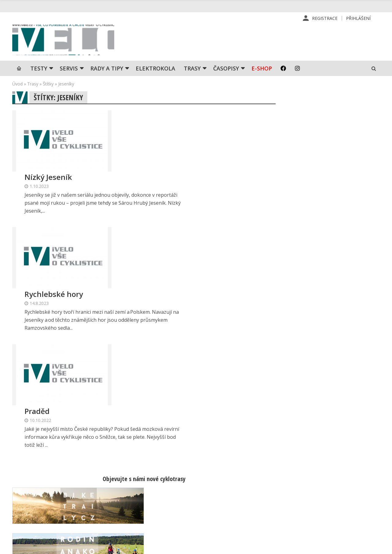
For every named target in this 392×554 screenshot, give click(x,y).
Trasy (192, 69)
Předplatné (229, 484)
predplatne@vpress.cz (166, 508)
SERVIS (69, 69)
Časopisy (226, 69)
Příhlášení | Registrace (329, 474)
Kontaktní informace (326, 484)
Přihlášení (358, 18)
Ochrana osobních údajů (243, 523)
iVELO (64, 40)
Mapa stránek (319, 493)
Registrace (325, 18)
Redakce (226, 474)
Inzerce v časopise (237, 493)
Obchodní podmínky (238, 513)
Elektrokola (155, 69)
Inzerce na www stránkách (245, 503)
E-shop (262, 69)
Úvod (17, 84)
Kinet (374, 546)
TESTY (39, 69)
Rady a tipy (107, 69)
